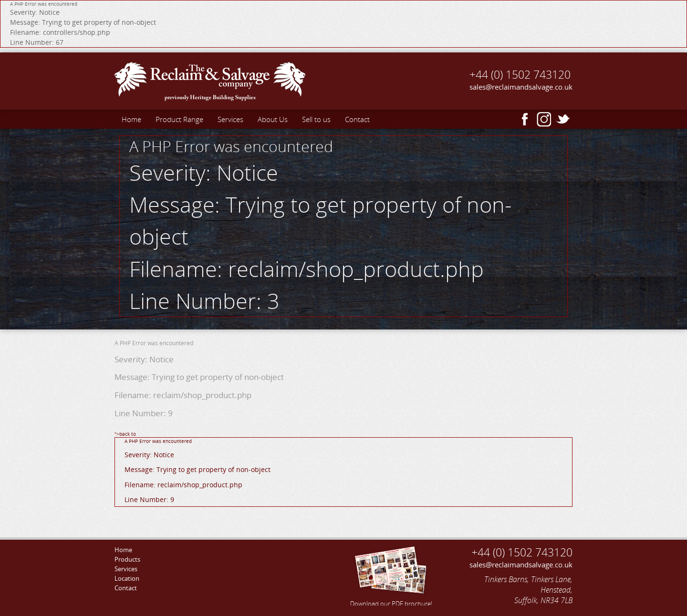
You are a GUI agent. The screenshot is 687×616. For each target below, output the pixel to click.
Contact (357, 119)
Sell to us (316, 119)
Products (127, 559)
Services (230, 119)
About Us (273, 119)
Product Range (179, 119)
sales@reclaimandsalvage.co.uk (521, 87)
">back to (343, 469)
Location (127, 578)
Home (131, 119)
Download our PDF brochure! (391, 575)
